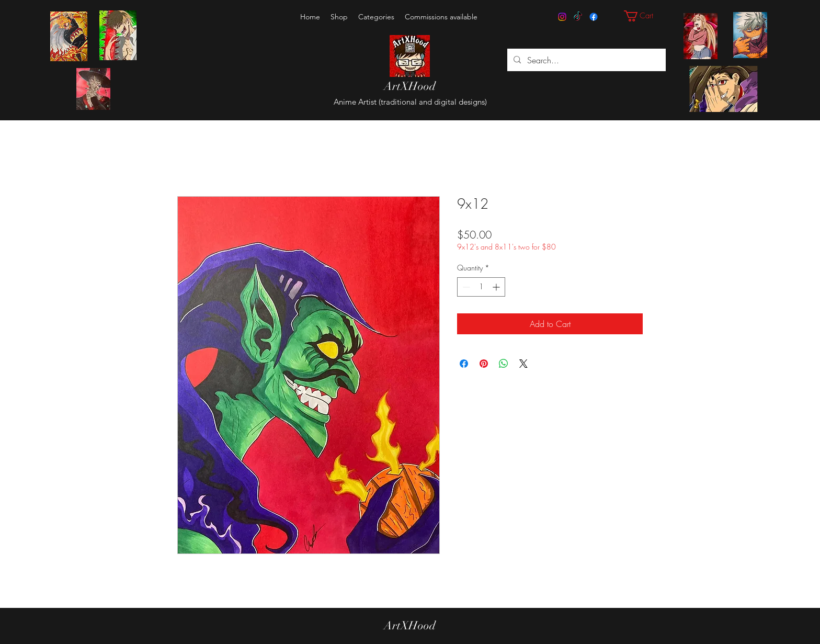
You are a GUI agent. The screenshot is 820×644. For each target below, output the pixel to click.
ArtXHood (410, 86)
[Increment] (497, 287)
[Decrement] (465, 287)
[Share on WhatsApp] (504, 364)
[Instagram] (562, 17)
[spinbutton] (481, 287)
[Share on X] (523, 364)
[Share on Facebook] (464, 364)
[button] (376, 17)
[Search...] (585, 60)
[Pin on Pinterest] (484, 364)
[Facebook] (594, 17)
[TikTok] (578, 17)
